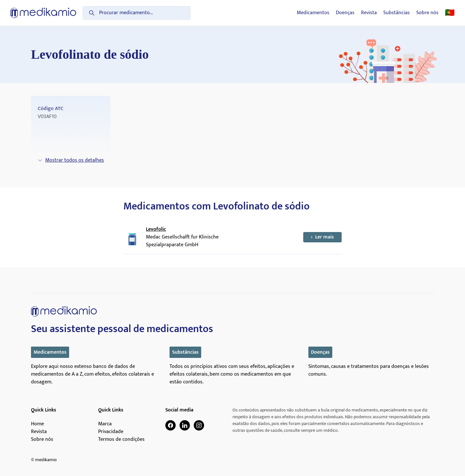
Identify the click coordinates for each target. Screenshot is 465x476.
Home (37, 424)
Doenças (345, 13)
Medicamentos (313, 13)
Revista (369, 13)
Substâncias (397, 13)
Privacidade (111, 432)
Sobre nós (427, 13)
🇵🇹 (450, 13)
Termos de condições (121, 440)
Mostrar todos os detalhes (71, 160)
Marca (105, 424)
